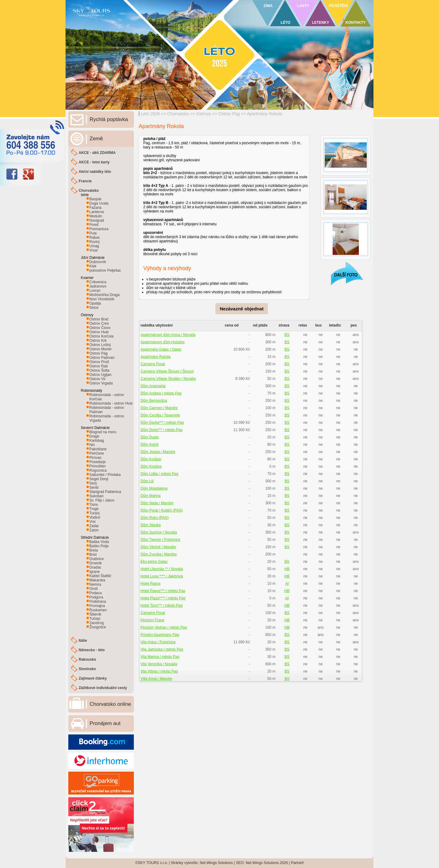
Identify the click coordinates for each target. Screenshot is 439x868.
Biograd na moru (103, 432)
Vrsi (92, 522)
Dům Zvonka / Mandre (159, 554)
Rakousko (87, 659)
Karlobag (97, 441)
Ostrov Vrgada (101, 383)
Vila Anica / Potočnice (158, 642)
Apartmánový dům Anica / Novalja (168, 335)
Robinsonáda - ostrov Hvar (111, 403)
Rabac (95, 238)
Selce (94, 308)
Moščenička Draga (104, 295)
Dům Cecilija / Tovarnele (160, 415)
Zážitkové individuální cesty (103, 688)
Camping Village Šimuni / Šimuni (167, 371)
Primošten (98, 466)
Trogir (94, 509)
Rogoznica (98, 470)
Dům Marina (150, 496)
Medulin (96, 216)
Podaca (96, 593)
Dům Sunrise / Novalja (159, 532)
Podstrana (98, 602)
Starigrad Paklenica (105, 492)
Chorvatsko (178, 114)
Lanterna (96, 212)
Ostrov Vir (97, 379)
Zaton (94, 530)
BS (287, 335)
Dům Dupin (150, 437)
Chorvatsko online (110, 704)
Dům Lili (147, 481)
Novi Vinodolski (102, 299)
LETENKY (320, 23)
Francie (85, 181)
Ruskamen (98, 610)
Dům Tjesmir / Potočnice (160, 540)
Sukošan (96, 496)
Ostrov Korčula (101, 336)
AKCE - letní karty (94, 162)
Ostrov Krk (98, 341)
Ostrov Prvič (99, 362)
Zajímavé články (93, 678)
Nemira (95, 584)
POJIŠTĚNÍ (338, 6)
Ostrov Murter (100, 349)
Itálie (83, 641)
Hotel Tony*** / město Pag (162, 605)
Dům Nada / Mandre (157, 503)
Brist (93, 555)
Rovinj (94, 242)
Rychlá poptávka (109, 119)
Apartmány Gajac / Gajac (161, 349)
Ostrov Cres (99, 323)
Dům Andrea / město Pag (161, 393)
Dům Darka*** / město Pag (162, 423)
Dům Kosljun (151, 459)
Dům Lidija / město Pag (159, 474)
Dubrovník (98, 262)
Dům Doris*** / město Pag (162, 430)
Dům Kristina (151, 466)
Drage (94, 436)
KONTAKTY (356, 23)
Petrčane (97, 453)
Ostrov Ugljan (100, 375)
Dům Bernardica (154, 401)
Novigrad (97, 220)
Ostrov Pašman (102, 358)
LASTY (303, 6)
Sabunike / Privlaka (105, 475)
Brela (94, 550)
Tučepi (95, 619)
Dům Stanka (151, 525)
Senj (93, 483)
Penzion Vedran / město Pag (164, 627)
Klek (93, 266)
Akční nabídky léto (95, 172)
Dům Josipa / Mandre (158, 452)
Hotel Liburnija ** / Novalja (162, 569)
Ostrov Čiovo (100, 328)
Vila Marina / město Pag (160, 657)
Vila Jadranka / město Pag (162, 649)
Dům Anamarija (153, 386)
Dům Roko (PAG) (155, 518)
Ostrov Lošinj (100, 345)
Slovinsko (87, 669)
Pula (93, 233)
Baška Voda (99, 542)
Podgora (96, 597)
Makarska (97, 580)
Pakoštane (98, 449)
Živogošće (98, 627)
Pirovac (95, 458)
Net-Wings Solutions (216, 863)
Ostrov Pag (229, 114)
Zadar (94, 526)
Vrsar (94, 250)
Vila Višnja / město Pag (159, 671)
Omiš (94, 589)
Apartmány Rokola (264, 114)
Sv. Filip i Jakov (102, 500)
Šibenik (95, 614)
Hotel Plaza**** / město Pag (163, 598)
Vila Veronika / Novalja (159, 664)
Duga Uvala (99, 203)
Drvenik (96, 563)
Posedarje (98, 462)
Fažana (95, 208)
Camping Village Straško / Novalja (168, 379)
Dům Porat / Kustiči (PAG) (162, 510)
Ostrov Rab (99, 366)
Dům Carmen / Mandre (159, 408)
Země (96, 139)
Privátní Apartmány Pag (160, 635)
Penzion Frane (152, 620)
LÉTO (286, 23)
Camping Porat (153, 364)
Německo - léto (92, 650)
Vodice (95, 517)
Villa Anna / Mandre (156, 679)
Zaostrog (96, 623)
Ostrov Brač (99, 319)
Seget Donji (99, 479)
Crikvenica (98, 282)
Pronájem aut (105, 723)
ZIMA (268, 6)
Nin (92, 445)
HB (287, 569)
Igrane (95, 572)
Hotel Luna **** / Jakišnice (162, 576)
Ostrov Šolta (99, 370)
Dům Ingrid (150, 445)
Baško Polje (99, 546)
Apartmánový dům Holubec (163, 342)
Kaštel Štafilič (100, 576)
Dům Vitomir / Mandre (158, 547)
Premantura (99, 229)
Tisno (94, 505)
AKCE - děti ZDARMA (97, 153)
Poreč (94, 225)
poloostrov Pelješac (105, 270)
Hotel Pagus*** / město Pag (163, 591)
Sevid (94, 488)
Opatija (95, 303)
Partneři (297, 863)
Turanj (95, 513)
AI (287, 584)
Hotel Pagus (150, 584)
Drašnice (96, 559)
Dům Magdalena (154, 488)
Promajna (97, 606)
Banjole (95, 199)
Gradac (95, 567)
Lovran (95, 291)
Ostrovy (204, 114)
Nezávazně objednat (242, 309)
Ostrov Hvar (99, 332)
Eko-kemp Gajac (154, 562)
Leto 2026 (150, 114)
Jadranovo (98, 286)
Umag (94, 246)
